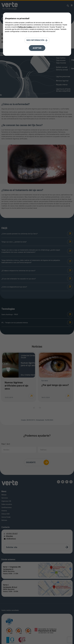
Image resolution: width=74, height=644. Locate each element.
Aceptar (37, 48)
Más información (37, 40)
